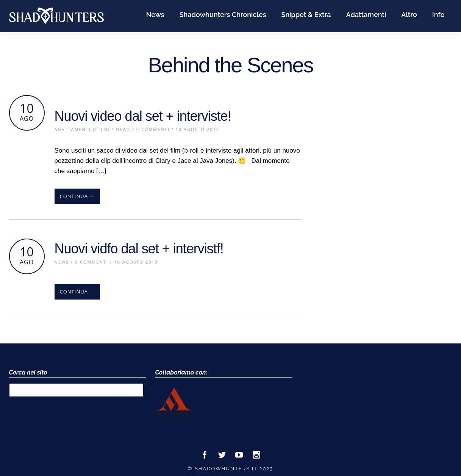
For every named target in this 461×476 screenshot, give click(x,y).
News (155, 15)
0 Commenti (153, 129)
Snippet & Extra (306, 15)
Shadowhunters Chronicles (223, 15)
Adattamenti (366, 15)
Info (438, 15)
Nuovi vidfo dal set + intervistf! (139, 249)
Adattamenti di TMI (82, 129)
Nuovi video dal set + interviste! (143, 116)
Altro (409, 15)
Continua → (77, 196)
